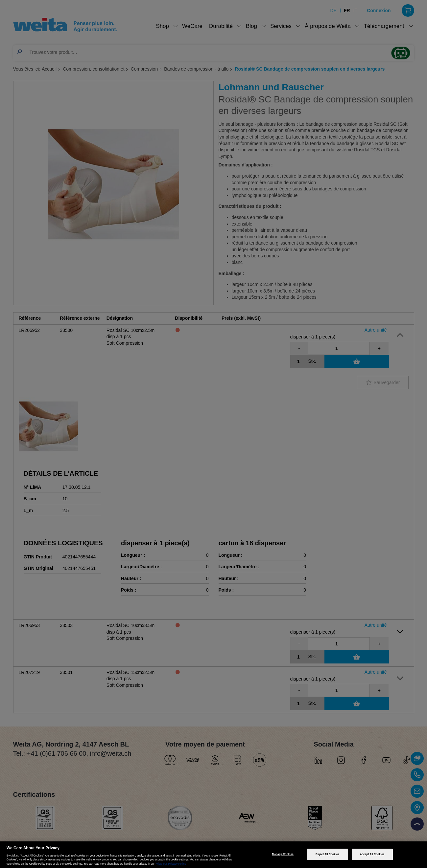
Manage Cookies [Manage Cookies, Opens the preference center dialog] (283, 854)
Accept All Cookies (372, 854)
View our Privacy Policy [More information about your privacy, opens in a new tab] (171, 864)
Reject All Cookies (327, 854)
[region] (213, 855)
